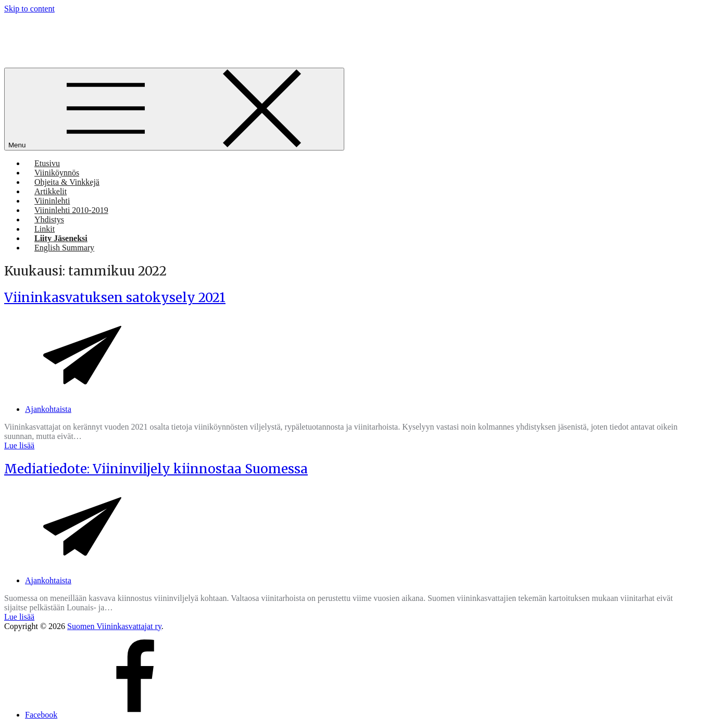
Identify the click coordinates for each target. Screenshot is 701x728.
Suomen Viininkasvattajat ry (114, 626)
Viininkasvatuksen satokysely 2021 (115, 298)
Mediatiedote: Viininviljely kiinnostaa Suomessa (156, 469)
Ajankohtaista (48, 409)
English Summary (64, 248)
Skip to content (29, 9)
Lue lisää (19, 445)
